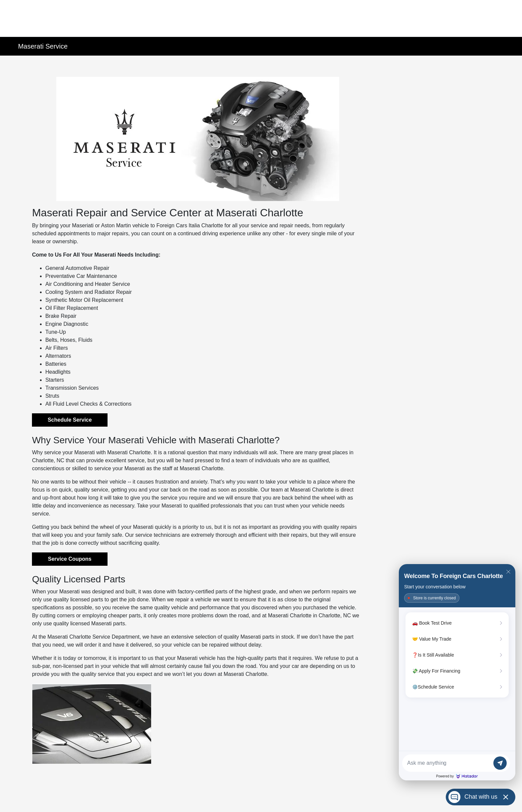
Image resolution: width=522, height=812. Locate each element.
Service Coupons (70, 559)
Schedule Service (70, 420)
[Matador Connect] (457, 672)
